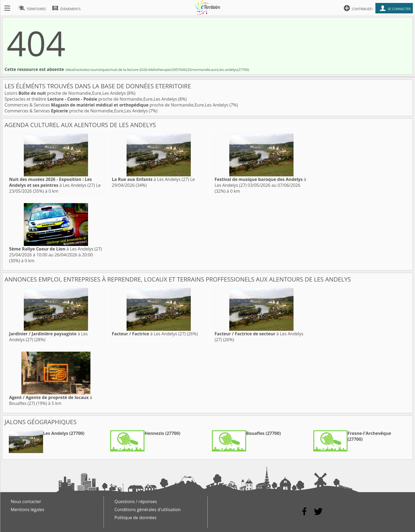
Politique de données (136, 518)
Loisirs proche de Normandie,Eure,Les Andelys (66, 93)
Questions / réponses (136, 501)
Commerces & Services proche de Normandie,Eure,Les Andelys (117, 105)
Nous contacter (26, 501)
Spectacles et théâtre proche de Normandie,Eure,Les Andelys (91, 99)
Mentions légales (27, 510)
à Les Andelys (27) (52, 182)
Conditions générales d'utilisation (148, 510)
